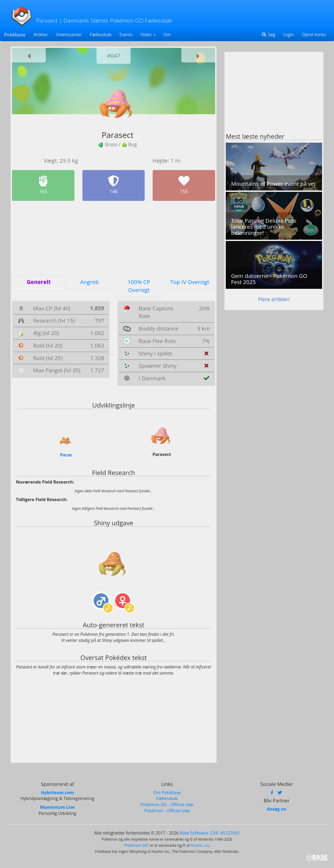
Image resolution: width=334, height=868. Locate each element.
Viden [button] (148, 35)
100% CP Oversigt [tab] (139, 286)
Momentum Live (57, 807)
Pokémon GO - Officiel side (167, 805)
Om (167, 35)
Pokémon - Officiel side (167, 811)
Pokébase (15, 35)
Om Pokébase (167, 792)
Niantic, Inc (200, 845)
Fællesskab (101, 35)
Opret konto (314, 35)
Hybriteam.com (57, 792)
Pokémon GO (136, 845)
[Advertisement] (114, 238)
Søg (268, 35)
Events (126, 35)
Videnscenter (69, 35)
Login (289, 35)
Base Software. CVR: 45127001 (210, 833)
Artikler (41, 35)
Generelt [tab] (39, 282)
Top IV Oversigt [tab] (190, 282)
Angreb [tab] (89, 282)
